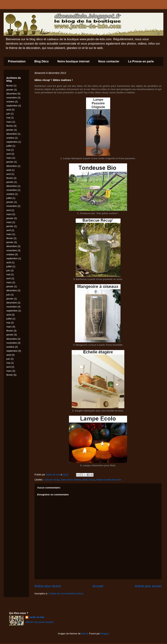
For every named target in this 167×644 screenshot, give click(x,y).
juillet (9, 146)
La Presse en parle (141, 61)
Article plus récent (48, 586)
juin (8, 114)
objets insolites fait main (109, 480)
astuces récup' (52, 480)
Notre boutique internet (73, 61)
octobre (10, 102)
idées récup (89, 480)
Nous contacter (109, 61)
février (10, 86)
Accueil (98, 586)
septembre (12, 106)
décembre (12, 94)
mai (8, 118)
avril (9, 154)
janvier (10, 90)
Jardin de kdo (37, 617)
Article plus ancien (148, 586)
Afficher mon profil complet (39, 622)
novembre (12, 98)
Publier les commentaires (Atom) (66, 594)
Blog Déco (41, 61)
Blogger (105, 634)
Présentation (17, 61)
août (9, 110)
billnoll (84, 634)
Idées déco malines (71, 480)
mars (9, 122)
